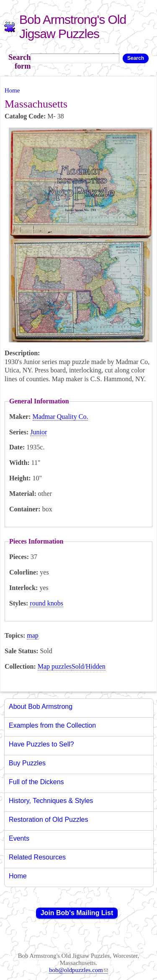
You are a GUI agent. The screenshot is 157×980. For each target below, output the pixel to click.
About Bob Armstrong (41, 707)
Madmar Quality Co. (60, 417)
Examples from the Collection (52, 725)
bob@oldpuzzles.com (78, 970)
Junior (39, 432)
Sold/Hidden (89, 666)
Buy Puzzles (27, 763)
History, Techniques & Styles (51, 801)
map (33, 635)
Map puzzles (55, 666)
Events (19, 838)
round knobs (46, 603)
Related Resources (37, 857)
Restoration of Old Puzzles (48, 820)
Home (12, 90)
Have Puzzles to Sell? (41, 744)
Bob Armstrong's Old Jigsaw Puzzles (73, 27)
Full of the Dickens (36, 782)
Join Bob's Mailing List (77, 913)
